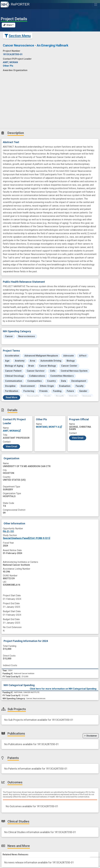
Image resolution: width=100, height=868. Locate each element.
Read (12, 397)
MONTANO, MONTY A (49, 427)
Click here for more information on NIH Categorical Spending (63, 689)
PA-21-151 (8, 531)
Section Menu (18, 36)
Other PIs (8, 66)
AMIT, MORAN (12, 431)
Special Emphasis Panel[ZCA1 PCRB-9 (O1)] (26, 538)
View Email (11, 446)
